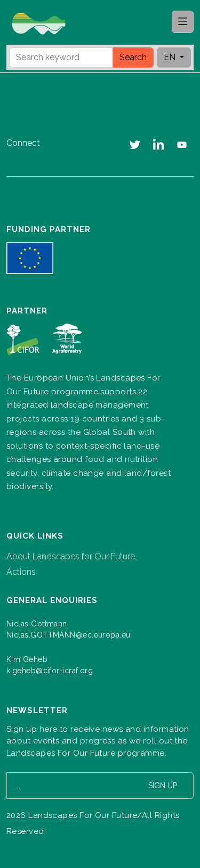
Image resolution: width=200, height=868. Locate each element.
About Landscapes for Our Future (71, 556)
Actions (21, 572)
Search (133, 57)
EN (171, 57)
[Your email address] (70, 786)
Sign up (163, 786)
